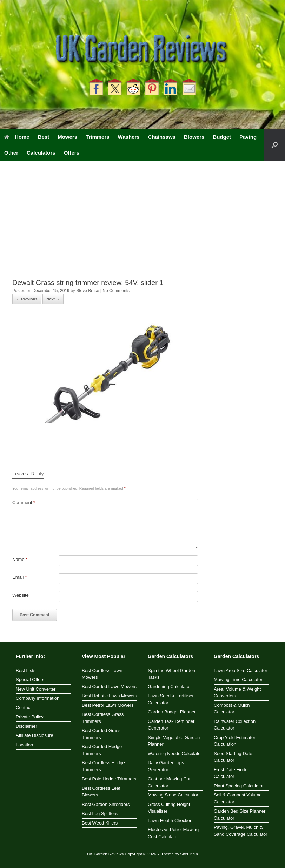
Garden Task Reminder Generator (171, 725)
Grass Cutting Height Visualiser (169, 808)
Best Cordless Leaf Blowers (101, 792)
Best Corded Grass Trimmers (101, 734)
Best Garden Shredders (106, 804)
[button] (275, 145)
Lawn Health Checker (170, 820)
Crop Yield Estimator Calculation (235, 741)
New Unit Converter (36, 689)
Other (11, 153)
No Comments (116, 291)
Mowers (67, 137)
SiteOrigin (189, 854)
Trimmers (98, 137)
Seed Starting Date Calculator (233, 757)
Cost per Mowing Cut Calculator (169, 782)
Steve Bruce (88, 291)
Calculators (41, 153)
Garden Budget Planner (172, 712)
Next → (53, 299)
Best (44, 137)
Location (24, 745)
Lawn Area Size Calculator (240, 670)
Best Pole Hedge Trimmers (109, 779)
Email (19, 577)
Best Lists (26, 670)
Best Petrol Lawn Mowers (108, 705)
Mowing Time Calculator (238, 680)
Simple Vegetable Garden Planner (174, 741)
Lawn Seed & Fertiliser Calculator (171, 699)
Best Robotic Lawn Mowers (110, 696)
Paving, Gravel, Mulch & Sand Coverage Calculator (240, 831)
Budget (222, 137)
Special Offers (30, 680)
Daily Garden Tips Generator (166, 766)
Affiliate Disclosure (35, 735)
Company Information (38, 698)
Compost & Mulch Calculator (232, 709)
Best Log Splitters (100, 813)
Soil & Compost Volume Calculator (238, 798)
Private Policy (30, 717)
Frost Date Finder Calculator (231, 773)
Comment (24, 503)
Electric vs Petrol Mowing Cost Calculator (173, 833)
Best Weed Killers (100, 823)
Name (20, 559)
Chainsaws (162, 137)
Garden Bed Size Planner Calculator (240, 815)
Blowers (194, 137)
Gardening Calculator (169, 687)
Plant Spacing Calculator (239, 786)
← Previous (27, 299)
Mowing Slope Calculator (173, 795)
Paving (248, 137)
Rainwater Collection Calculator (235, 725)
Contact (24, 708)
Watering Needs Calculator (175, 754)
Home (17, 137)
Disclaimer (26, 726)
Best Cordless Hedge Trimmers (103, 766)
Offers (72, 153)
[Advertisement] (142, 225)
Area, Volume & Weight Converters (237, 693)
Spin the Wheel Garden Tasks (171, 674)
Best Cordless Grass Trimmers (103, 718)
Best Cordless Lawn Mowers (102, 674)
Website (21, 595)
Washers (129, 137)
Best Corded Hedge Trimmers (102, 750)
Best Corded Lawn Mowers (109, 687)
